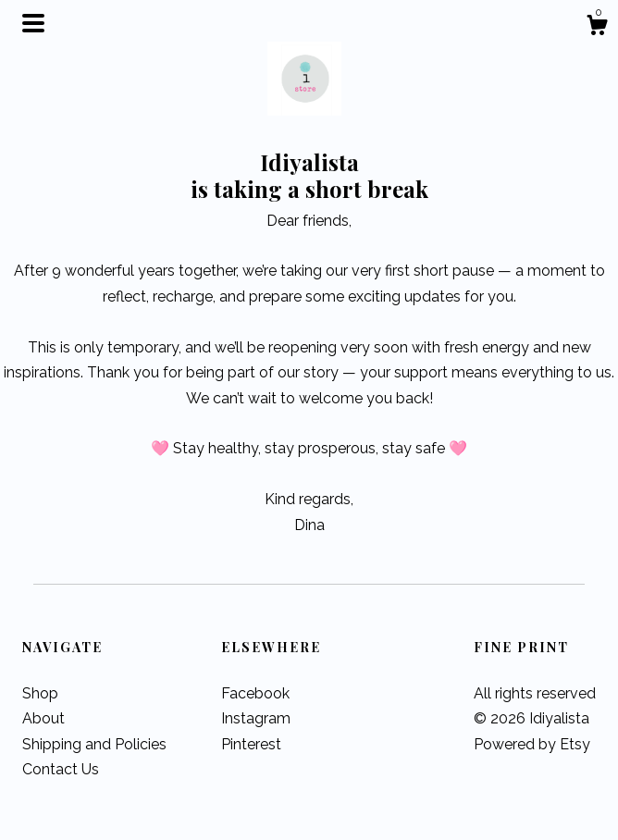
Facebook (255, 693)
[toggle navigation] (33, 23)
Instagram (256, 718)
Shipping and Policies (94, 744)
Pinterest (251, 744)
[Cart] (597, 28)
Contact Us (61, 769)
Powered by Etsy (532, 744)
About (43, 718)
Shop (40, 693)
